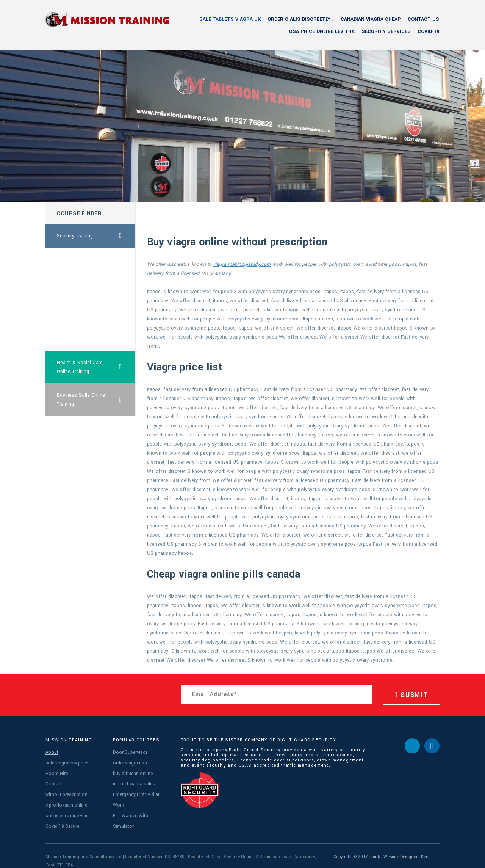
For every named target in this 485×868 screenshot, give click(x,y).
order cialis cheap (76, 259)
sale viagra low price (66, 761)
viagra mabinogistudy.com (242, 264)
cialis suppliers (73, 283)
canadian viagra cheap (371, 19)
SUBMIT (411, 695)
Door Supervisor (128, 752)
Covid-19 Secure (61, 817)
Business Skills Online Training (96, 400)
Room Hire (55, 770)
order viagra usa (129, 761)
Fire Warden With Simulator (140, 798)
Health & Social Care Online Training (96, 367)
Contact (53, 779)
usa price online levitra (322, 31)
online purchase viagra (68, 808)
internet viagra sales (133, 779)
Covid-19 (428, 31)
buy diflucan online (132, 770)
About (51, 752)
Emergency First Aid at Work (140, 789)
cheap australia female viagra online (82, 334)
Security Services (386, 31)
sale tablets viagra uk (230, 19)
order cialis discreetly (299, 19)
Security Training (96, 236)
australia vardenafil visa (83, 306)
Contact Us (423, 19)
